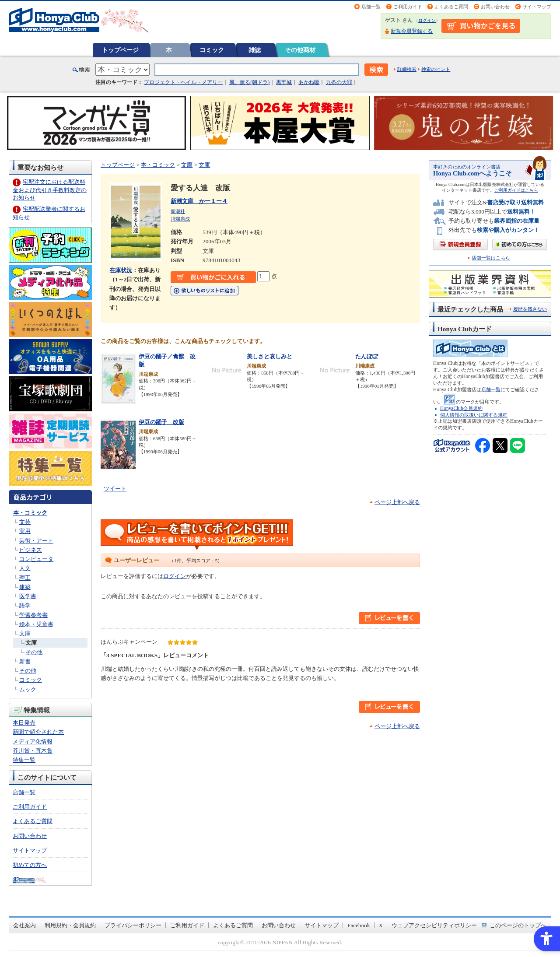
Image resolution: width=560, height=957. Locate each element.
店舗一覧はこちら (491, 258)
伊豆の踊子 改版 (161, 422)
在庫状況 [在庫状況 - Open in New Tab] (121, 270)
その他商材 (300, 50)
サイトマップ (537, 7)
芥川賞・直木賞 (33, 751)
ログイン (427, 20)
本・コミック (30, 513)
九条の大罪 (339, 82)
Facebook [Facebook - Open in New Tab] (359, 925)
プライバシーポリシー (133, 925)
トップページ (120, 50)
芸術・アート (36, 541)
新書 (25, 661)
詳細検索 (407, 69)
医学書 (28, 596)
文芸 (25, 522)
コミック (212, 50)
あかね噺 (309, 82)
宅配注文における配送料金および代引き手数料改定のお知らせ (50, 190)
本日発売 (24, 723)
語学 (25, 605)
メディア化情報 (33, 741)
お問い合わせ (495, 7)
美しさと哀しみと (269, 356)
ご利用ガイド (408, 7)
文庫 (25, 633)
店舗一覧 (371, 7)
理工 (25, 578)
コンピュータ (36, 559)
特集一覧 (24, 760)
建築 (25, 587)
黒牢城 (284, 82)
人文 (25, 568)
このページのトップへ (518, 925)
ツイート (115, 489)
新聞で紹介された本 (38, 732)
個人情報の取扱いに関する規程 (474, 415)
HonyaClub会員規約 (461, 408)
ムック (28, 689)
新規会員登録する (412, 31)
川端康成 (180, 219)
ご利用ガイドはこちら (516, 190)
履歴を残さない (530, 309)
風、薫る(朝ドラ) (249, 82)
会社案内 (24, 925)
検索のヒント (436, 69)
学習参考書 (33, 615)
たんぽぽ (367, 356)
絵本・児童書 (36, 624)
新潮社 (178, 211)
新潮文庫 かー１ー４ (199, 201)
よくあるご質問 (451, 7)
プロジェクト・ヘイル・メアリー (183, 82)
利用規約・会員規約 (70, 925)
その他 (34, 652)
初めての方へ (30, 865)
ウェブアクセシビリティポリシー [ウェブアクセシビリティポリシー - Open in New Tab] (434, 925)
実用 (25, 531)
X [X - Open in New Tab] (381, 925)
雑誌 (255, 50)
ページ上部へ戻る (397, 502)
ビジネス (31, 550)
